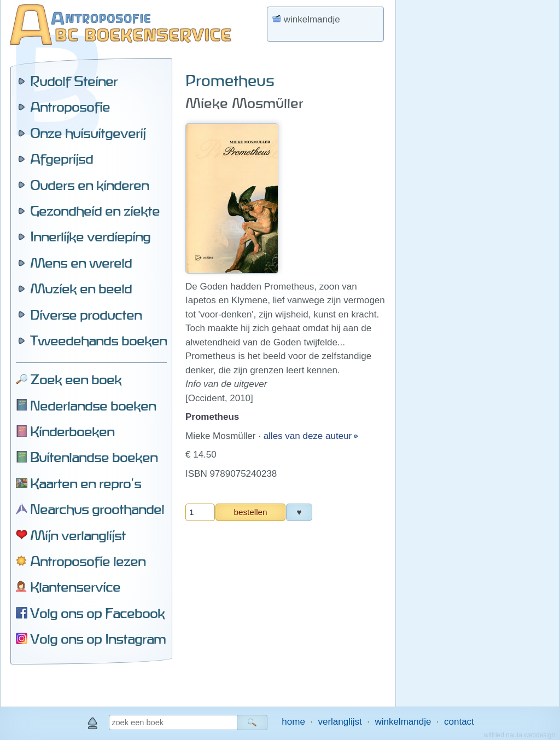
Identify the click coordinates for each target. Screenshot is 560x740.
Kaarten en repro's (86, 483)
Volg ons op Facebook (97, 613)
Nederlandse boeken (93, 406)
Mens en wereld (81, 263)
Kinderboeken (72, 431)
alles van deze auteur (309, 436)
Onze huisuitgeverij (88, 133)
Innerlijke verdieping (90, 236)
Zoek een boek (76, 379)
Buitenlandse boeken (94, 457)
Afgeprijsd (62, 159)
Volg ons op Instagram (98, 639)
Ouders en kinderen (89, 185)
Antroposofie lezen (88, 561)
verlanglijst (340, 722)
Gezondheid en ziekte (95, 211)
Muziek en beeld (81, 288)
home (293, 722)
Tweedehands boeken (98, 340)
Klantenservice (75, 587)
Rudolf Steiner (74, 81)
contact (459, 722)
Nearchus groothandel (97, 509)
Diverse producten (86, 315)
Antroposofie (70, 107)
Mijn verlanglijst (78, 535)
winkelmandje (403, 722)
